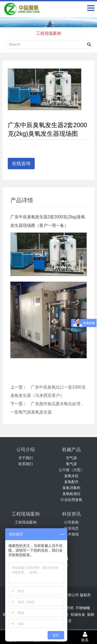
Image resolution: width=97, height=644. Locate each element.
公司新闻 (71, 522)
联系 (85, 637)
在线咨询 (21, 164)
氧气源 (71, 464)
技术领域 (71, 534)
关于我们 (26, 458)
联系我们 (26, 464)
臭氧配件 (71, 482)
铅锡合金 (78, 614)
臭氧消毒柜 (71, 488)
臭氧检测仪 (71, 494)
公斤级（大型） (71, 470)
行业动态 (71, 528)
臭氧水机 (71, 476)
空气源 (71, 458)
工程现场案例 (49, 33)
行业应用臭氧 (71, 500)
